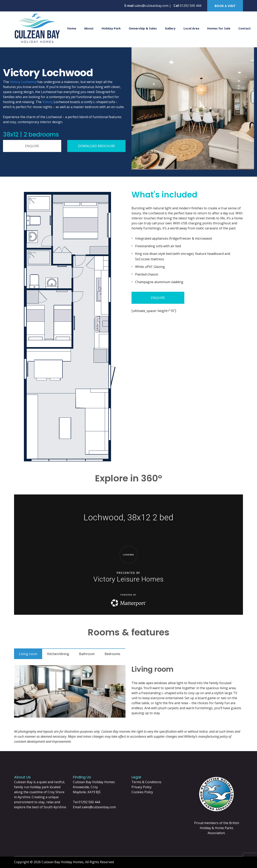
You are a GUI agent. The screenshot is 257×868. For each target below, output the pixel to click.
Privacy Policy (142, 787)
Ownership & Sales (143, 28)
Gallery (170, 28)
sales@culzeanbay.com (99, 807)
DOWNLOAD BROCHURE (96, 146)
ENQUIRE (32, 146)
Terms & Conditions (146, 782)
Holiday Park (111, 28)
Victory (48, 102)
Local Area (191, 28)
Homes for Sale (219, 28)
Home (72, 28)
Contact (245, 28)
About (89, 28)
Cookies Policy (142, 792)
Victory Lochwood (23, 82)
